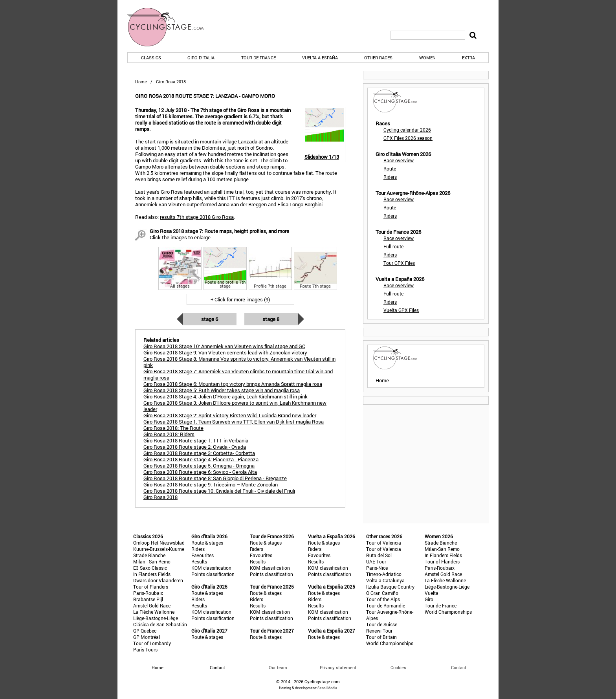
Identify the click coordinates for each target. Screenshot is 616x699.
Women (427, 58)
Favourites (203, 555)
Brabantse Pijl (148, 599)
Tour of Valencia (384, 543)
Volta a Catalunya (385, 580)
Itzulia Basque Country (390, 587)
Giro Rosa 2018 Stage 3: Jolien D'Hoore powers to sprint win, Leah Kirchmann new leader (235, 406)
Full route (393, 246)
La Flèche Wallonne (154, 612)
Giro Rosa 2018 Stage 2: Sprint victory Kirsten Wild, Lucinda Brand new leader (230, 415)
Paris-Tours (145, 649)
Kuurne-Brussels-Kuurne (159, 549)
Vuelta (432, 593)
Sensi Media (327, 688)
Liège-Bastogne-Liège (156, 618)
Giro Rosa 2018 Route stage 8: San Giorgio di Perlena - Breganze (215, 478)
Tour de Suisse (382, 624)
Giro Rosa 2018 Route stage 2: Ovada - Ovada (195, 447)
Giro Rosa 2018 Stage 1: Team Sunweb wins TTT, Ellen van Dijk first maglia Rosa (234, 422)
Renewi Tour (379, 631)
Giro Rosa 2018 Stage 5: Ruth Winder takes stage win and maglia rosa (222, 390)
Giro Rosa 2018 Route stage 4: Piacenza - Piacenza (201, 459)
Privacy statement (338, 667)
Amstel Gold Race (152, 605)
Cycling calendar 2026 (407, 130)
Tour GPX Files (399, 263)
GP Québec (145, 631)
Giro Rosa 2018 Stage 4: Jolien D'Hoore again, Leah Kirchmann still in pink (225, 396)
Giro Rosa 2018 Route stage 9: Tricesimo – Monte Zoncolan (211, 484)
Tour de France (258, 58)
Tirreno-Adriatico (384, 574)
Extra (468, 58)
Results (199, 561)
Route (390, 169)
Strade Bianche (149, 555)
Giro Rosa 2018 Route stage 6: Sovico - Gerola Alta (200, 472)
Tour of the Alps (383, 599)
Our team (278, 667)
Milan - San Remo (152, 561)
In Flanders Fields (152, 574)
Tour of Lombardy (152, 643)
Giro (429, 599)
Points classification (213, 574)
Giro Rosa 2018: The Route (173, 428)
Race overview (399, 160)
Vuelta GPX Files (401, 310)
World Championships (390, 643)
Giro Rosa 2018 (160, 497)
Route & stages (207, 543)
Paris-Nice (377, 568)
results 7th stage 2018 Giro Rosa (197, 217)
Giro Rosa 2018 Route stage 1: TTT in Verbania (196, 440)
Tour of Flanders (151, 587)
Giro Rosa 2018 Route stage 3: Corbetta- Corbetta (199, 453)
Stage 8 (271, 319)
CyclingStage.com (170, 27)
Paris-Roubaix (148, 593)
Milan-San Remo (442, 549)
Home (141, 82)
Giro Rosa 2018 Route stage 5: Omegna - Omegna (199, 466)
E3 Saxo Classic (150, 568)
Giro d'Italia (201, 58)
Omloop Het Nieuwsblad (159, 543)
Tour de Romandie (386, 605)
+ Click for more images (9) (240, 299)
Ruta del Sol (379, 555)
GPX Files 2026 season (408, 138)
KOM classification (211, 568)
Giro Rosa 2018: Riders (169, 434)
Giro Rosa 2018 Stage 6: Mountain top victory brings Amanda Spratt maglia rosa (233, 384)
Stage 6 (210, 319)
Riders (390, 177)
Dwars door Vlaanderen (158, 580)
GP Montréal (147, 637)
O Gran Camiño (382, 593)
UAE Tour (376, 561)
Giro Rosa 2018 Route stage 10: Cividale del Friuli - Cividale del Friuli (219, 491)
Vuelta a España (320, 58)
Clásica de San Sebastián (160, 624)
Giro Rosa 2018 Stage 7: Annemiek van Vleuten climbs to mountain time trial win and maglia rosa (238, 374)
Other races (378, 58)
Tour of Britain (381, 637)
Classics (151, 58)
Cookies (398, 667)
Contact (459, 667)
